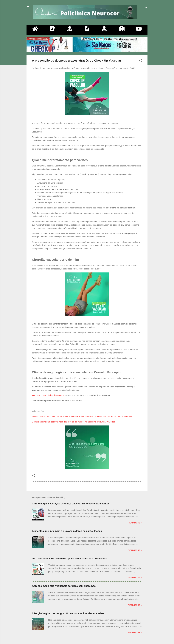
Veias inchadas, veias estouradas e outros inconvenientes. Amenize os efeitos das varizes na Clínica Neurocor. (82, 416)
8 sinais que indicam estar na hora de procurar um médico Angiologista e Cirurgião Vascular (73, 422)
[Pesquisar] (146, 7)
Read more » (135, 523)
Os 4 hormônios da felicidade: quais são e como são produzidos (69, 559)
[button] (140, 61)
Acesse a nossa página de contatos (48, 395)
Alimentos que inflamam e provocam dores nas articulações (67, 531)
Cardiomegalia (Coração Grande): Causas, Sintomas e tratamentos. (71, 504)
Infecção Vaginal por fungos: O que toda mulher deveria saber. (68, 613)
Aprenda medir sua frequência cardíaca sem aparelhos (64, 586)
